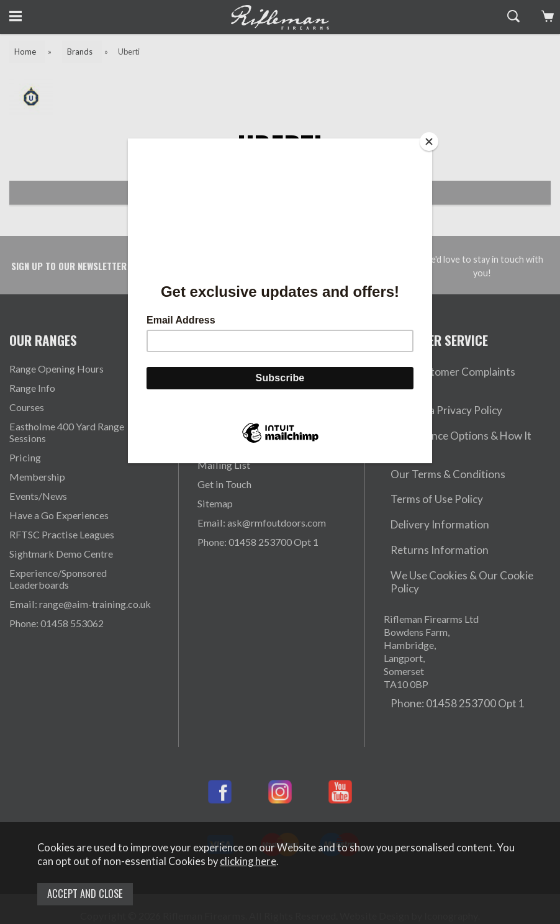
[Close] (429, 142)
